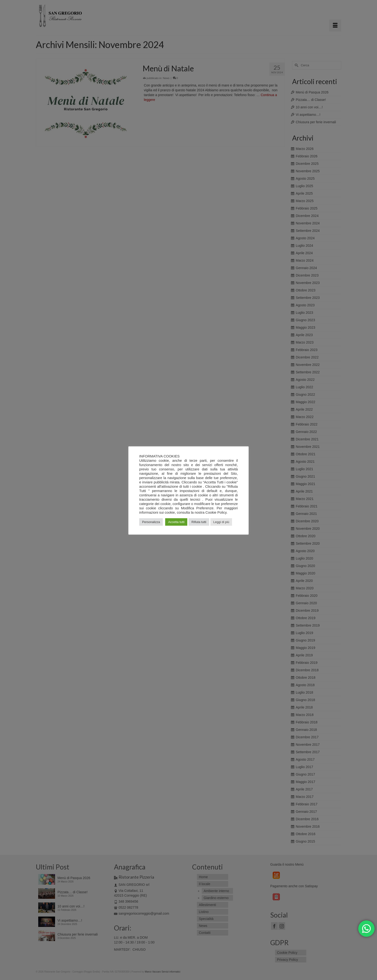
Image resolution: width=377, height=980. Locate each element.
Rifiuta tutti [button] (199, 522)
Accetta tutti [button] (176, 522)
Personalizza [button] (151, 522)
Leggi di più (221, 522)
